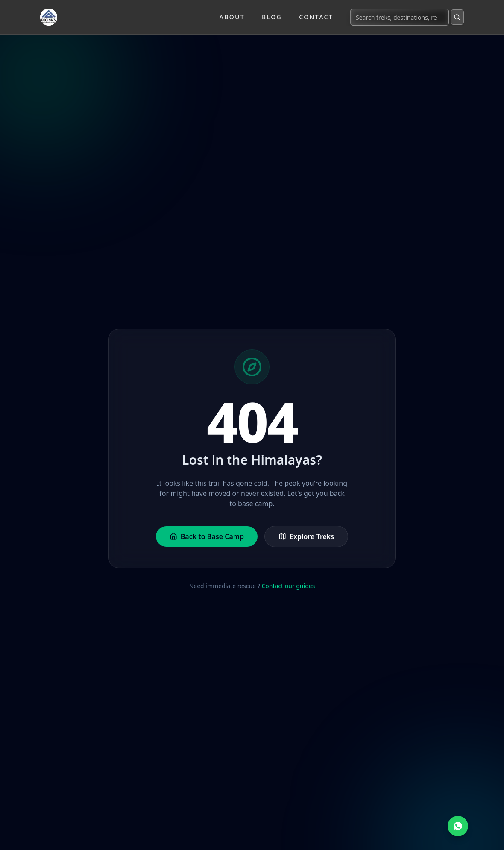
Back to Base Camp (207, 536)
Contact (316, 17)
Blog (272, 17)
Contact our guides (288, 586)
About (232, 17)
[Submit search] (457, 17)
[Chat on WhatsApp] (458, 826)
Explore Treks (306, 536)
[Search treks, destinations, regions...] (400, 17)
